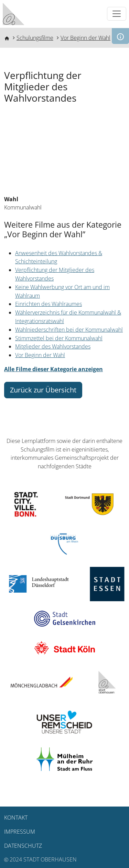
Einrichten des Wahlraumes (49, 304)
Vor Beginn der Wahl (85, 38)
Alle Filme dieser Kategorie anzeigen (53, 369)
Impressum (20, 832)
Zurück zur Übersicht (43, 390)
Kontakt (16, 818)
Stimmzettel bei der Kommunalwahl (59, 338)
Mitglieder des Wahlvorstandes (53, 346)
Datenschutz (23, 846)
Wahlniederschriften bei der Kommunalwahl (69, 330)
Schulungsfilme (35, 38)
